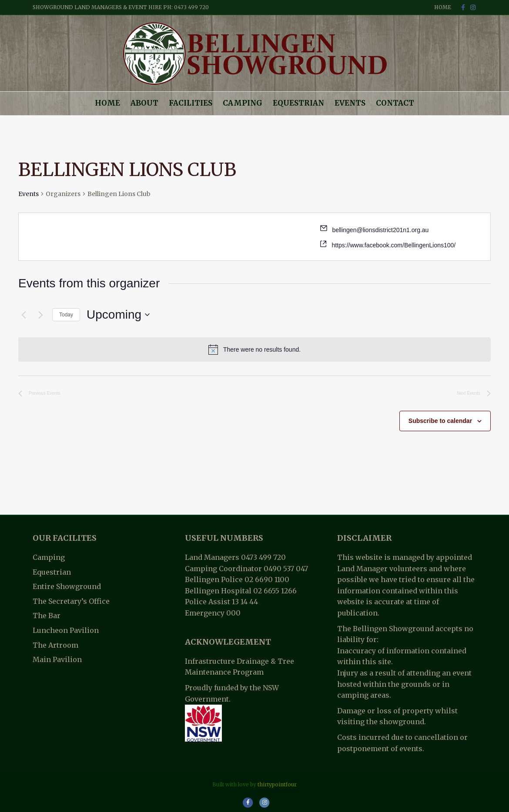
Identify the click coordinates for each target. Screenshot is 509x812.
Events (350, 103)
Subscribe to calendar (440, 421)
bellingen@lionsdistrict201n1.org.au (380, 230)
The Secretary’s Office (71, 601)
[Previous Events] (23, 315)
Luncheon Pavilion (66, 630)
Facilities (191, 103)
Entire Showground (67, 586)
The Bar (47, 616)
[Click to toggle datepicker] (118, 315)
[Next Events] (40, 315)
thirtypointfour (277, 784)
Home (443, 7)
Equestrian (298, 103)
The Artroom (55, 645)
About (144, 103)
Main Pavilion (57, 659)
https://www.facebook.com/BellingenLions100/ (393, 245)
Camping (243, 103)
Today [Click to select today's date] (66, 315)
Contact (395, 103)
